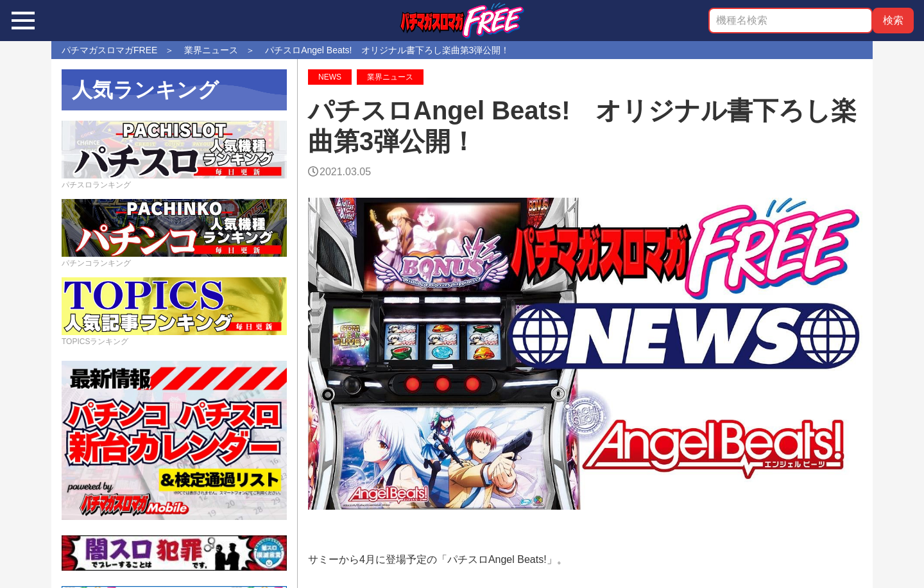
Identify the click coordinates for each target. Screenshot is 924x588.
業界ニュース (390, 77)
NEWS (330, 77)
